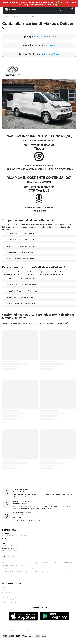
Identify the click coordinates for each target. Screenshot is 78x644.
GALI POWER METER (9, 597)
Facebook (4, 557)
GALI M (4, 587)
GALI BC (5, 590)
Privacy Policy (40, 631)
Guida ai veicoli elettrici (10, 602)
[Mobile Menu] (65, 9)
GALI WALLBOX (7, 592)
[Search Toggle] (59, 9)
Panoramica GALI (8, 600)
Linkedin (13, 557)
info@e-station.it (8, 545)
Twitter (9, 557)
